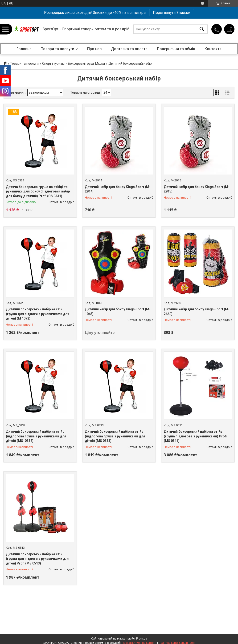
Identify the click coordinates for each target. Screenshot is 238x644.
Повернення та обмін (176, 49)
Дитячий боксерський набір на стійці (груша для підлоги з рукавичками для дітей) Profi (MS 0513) (38, 559)
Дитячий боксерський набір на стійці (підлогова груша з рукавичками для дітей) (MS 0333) (115, 436)
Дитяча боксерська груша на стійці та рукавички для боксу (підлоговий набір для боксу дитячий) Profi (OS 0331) (38, 191)
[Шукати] (202, 29)
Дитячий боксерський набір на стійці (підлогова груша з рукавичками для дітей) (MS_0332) (36, 436)
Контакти (213, 49)
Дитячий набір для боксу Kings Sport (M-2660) (197, 312)
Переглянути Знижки (172, 13)
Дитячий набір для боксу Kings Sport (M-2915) (197, 189)
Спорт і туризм (53, 64)
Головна (24, 49)
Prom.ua (142, 639)
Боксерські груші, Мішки (86, 64)
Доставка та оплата (129, 49)
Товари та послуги (58, 49)
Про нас (94, 49)
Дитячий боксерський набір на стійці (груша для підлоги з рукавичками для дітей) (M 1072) (38, 314)
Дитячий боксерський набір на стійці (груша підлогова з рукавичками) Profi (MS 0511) (195, 436)
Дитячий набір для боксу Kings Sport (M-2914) (118, 189)
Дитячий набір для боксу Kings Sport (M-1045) (118, 312)
